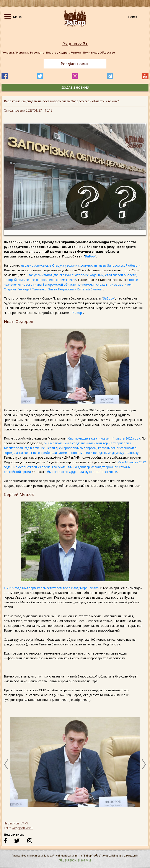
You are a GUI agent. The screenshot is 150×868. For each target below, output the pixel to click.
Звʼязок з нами (75, 860)
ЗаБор (90, 256)
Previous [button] (6, 764)
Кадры (65, 52)
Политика (91, 52)
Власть (52, 52)
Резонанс (38, 52)
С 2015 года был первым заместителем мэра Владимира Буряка (51, 588)
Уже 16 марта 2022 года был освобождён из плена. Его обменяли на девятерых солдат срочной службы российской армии (75, 467)
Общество (107, 52)
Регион (77, 52)
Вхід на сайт (75, 44)
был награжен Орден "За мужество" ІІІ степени (82, 472)
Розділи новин (75, 64)
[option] (75, 764)
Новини (22, 52)
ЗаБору (108, 298)
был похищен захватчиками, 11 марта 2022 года (104, 438)
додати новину (75, 87)
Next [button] (144, 764)
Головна (8, 52)
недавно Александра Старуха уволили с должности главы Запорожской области (81, 265)
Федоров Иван (22, 828)
